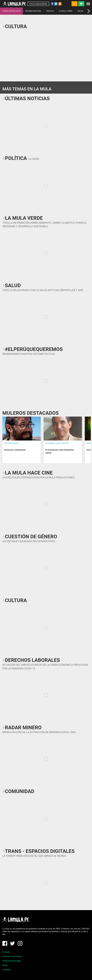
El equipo (6, 952)
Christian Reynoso (11, 443)
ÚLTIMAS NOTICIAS (33, 11)
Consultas (6, 970)
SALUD (80, 11)
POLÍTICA (50, 11)
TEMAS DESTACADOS (11, 11)
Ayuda (5, 965)
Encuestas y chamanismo (15, 450)
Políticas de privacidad (11, 961)
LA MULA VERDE (66, 11)
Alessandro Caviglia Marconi (57, 443)
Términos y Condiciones (12, 956)
